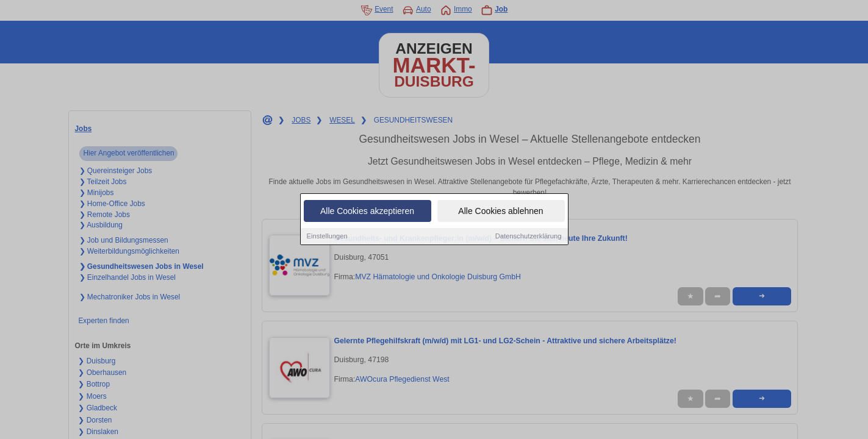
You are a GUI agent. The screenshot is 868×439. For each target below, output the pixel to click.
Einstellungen (327, 237)
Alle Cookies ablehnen (500, 212)
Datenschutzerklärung (529, 237)
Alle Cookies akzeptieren (367, 212)
